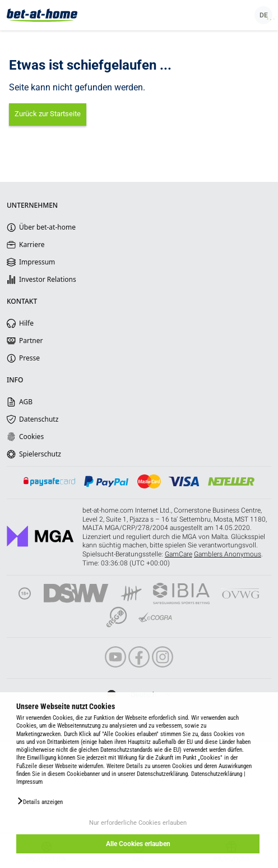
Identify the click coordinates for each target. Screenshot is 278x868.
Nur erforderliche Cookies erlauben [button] (138, 823)
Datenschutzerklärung (217, 774)
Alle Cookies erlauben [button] (138, 844)
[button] (40, 801)
